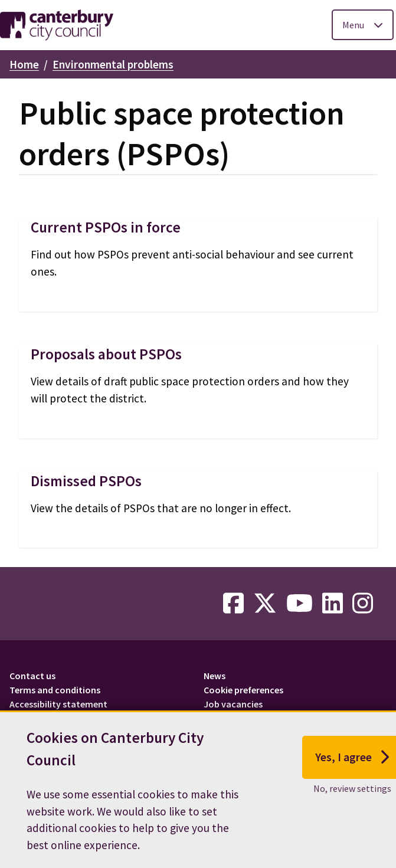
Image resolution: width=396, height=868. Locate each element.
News (215, 676)
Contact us (32, 676)
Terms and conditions (55, 690)
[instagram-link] (363, 604)
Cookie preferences (243, 690)
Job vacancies (233, 704)
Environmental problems (113, 64)
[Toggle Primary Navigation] (363, 25)
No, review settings (352, 788)
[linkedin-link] (333, 604)
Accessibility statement (58, 704)
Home (24, 64)
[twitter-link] (265, 604)
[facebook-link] (233, 604)
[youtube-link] (300, 604)
